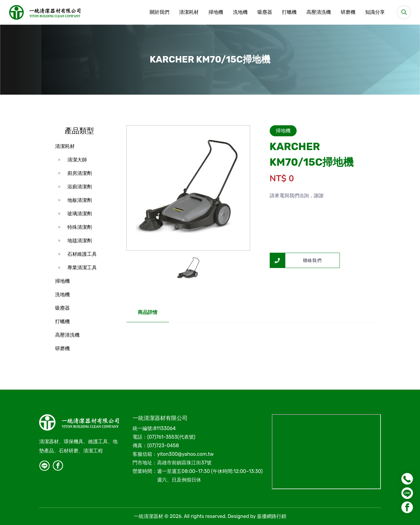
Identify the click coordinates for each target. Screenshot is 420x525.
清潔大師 (77, 160)
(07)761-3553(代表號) (171, 437)
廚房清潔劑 (80, 173)
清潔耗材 (189, 12)
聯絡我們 (296, 260)
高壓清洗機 (318, 12)
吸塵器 (264, 12)
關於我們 (159, 12)
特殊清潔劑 (80, 227)
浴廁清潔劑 (80, 187)
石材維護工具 (82, 254)
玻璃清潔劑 (80, 214)
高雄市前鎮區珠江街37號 (184, 463)
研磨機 (348, 12)
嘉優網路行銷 (272, 516)
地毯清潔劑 (80, 241)
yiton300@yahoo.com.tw (185, 454)
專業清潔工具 (82, 268)
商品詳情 (148, 312)
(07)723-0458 (163, 446)
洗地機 (240, 12)
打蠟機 (289, 12)
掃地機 (216, 12)
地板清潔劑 (80, 200)
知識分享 (375, 12)
